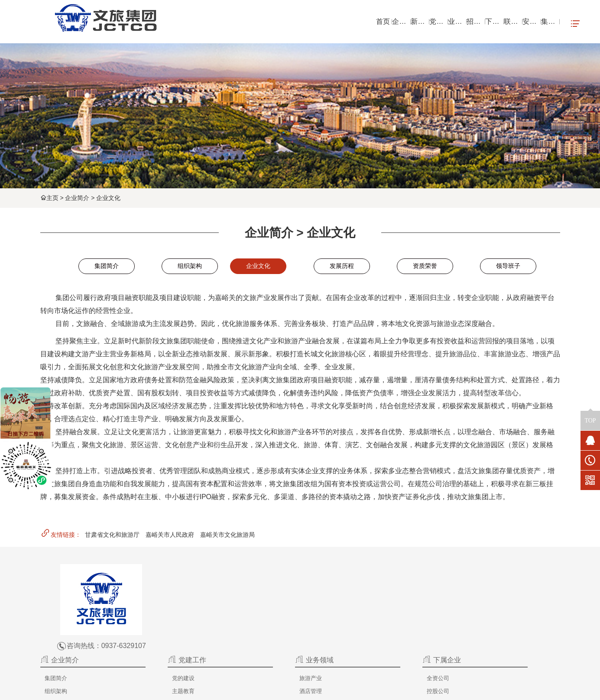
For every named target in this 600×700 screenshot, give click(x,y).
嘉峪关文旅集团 (240, 690)
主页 (52, 198)
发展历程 (342, 267)
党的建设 (254, 591)
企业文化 (108, 198)
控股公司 (384, 604)
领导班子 (508, 267)
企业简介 (77, 198)
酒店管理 (319, 604)
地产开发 (319, 617)
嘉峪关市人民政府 (170, 536)
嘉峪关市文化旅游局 (227, 536)
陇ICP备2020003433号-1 (398, 690)
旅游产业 (319, 591)
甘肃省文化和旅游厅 (112, 536)
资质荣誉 (425, 267)
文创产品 (319, 630)
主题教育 (254, 604)
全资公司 (384, 591)
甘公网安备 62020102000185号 (475, 690)
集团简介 (107, 267)
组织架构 (190, 267)
